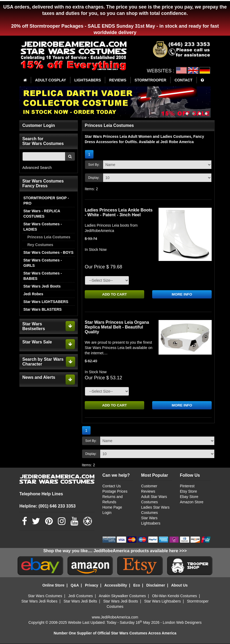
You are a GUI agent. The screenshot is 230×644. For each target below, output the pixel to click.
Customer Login (39, 125)
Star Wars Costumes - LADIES (43, 227)
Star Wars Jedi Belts (80, 601)
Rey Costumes (40, 245)
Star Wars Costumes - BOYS (48, 252)
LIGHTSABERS (88, 80)
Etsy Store (188, 492)
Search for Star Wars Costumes (43, 141)
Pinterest (187, 487)
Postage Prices (115, 492)
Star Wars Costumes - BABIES (43, 276)
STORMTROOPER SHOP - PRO (46, 201)
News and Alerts (39, 377)
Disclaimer (156, 585)
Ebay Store (189, 497)
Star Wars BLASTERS (42, 309)
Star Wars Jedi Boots (42, 286)
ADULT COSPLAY (51, 80)
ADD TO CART (114, 294)
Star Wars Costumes (45, 596)
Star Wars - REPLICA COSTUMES (42, 214)
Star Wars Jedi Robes (40, 601)
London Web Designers (182, 623)
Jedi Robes (33, 294)
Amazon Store (192, 502)
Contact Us (112, 487)
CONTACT (183, 80)
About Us (179, 585)
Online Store (53, 585)
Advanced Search (37, 168)
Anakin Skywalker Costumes (122, 596)
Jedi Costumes (81, 596)
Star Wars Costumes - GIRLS (43, 263)
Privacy (92, 585)
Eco (137, 585)
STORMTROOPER (151, 80)
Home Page (112, 508)
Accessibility (116, 585)
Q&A (75, 585)
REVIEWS (118, 80)
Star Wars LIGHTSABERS (46, 302)
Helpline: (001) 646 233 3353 (48, 506)
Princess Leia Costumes (49, 237)
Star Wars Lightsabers (163, 601)
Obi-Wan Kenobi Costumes (174, 596)
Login (107, 513)
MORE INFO (182, 294)
